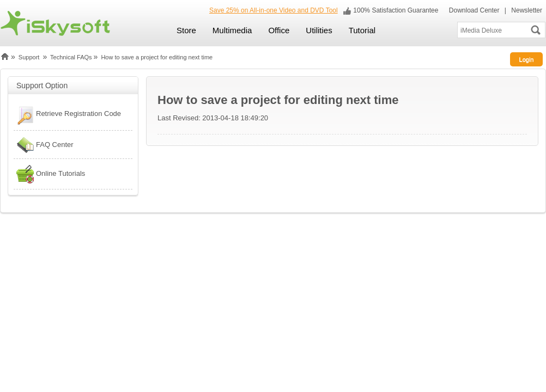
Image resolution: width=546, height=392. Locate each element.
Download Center (473, 10)
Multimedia (232, 30)
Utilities (319, 30)
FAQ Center (44, 145)
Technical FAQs (71, 57)
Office (279, 30)
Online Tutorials (49, 174)
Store (186, 30)
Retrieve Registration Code (67, 115)
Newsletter (527, 10)
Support (29, 57)
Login (527, 59)
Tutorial (362, 30)
